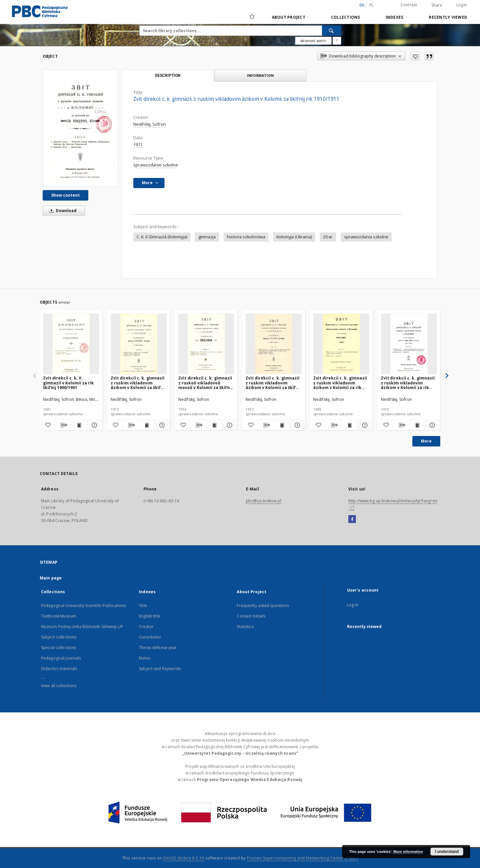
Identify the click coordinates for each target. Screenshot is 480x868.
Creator (146, 627)
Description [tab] (168, 76)
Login (462, 5)
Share (437, 5)
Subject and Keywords (160, 669)
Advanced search (313, 41)
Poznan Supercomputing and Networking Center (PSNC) (302, 858)
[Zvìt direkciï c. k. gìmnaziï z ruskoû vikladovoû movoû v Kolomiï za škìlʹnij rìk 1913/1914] (206, 344)
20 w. (328, 237)
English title (150, 616)
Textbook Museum (59, 616)
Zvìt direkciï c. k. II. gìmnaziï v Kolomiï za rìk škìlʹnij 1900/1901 (68, 383)
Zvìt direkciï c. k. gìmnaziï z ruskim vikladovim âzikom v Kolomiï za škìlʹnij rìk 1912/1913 (138, 383)
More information (408, 852)
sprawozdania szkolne (366, 237)
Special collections (58, 648)
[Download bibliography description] (63, 425)
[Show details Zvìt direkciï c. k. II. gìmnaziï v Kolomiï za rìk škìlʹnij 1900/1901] (94, 425)
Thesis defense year (158, 648)
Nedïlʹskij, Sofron (150, 124)
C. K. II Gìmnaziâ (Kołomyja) (162, 237)
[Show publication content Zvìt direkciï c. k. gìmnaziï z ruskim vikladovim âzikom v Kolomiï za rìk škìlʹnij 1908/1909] (349, 425)
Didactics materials (59, 669)
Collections (346, 17)
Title (143, 606)
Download (62, 211)
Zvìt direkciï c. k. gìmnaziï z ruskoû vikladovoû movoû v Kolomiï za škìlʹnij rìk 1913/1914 (205, 383)
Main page (51, 578)
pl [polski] (372, 5)
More (426, 441)
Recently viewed (448, 17)
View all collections (59, 686)
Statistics (245, 627)
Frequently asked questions (263, 606)
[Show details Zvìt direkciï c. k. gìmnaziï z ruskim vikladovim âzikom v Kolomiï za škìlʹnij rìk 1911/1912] (296, 425)
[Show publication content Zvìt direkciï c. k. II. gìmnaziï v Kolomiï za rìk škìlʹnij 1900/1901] (79, 425)
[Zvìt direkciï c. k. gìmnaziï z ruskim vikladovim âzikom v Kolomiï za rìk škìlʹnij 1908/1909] (341, 344)
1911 (138, 145)
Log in (353, 605)
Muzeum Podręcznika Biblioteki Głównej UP (82, 627)
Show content (65, 195)
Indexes (395, 17)
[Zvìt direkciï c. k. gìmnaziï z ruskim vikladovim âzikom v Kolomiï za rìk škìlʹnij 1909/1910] (409, 344)
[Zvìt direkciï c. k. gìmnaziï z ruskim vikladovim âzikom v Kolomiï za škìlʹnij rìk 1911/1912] (274, 344)
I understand (447, 852)
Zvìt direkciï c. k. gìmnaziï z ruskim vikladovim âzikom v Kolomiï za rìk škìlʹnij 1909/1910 (408, 383)
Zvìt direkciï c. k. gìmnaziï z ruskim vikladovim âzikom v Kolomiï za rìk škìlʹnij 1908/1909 (340, 383)
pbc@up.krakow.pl (264, 501)
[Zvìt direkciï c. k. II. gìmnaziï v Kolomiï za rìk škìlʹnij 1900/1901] (71, 344)
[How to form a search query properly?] (337, 41)
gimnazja (207, 237)
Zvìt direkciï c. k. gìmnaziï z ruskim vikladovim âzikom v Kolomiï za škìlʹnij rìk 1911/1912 (273, 383)
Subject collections (59, 637)
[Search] (332, 31)
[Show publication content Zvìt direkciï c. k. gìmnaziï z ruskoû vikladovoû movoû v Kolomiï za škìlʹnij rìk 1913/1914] (214, 425)
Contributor (150, 637)
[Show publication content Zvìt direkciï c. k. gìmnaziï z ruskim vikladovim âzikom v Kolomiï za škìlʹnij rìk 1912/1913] (147, 425)
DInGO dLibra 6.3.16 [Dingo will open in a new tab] (184, 858)
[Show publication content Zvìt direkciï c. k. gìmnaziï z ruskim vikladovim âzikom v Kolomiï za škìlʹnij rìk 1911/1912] (282, 425)
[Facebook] (352, 519)
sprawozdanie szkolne (156, 165)
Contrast (409, 5)
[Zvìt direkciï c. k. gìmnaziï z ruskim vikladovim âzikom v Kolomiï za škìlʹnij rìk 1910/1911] (80, 128)
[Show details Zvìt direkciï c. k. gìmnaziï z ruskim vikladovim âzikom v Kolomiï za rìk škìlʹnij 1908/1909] (364, 425)
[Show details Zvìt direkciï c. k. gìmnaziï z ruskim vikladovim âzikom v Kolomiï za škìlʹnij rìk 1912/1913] (161, 425)
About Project (289, 17)
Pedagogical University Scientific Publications (84, 606)
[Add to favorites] (415, 56)
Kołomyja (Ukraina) (294, 237)
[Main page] (252, 17)
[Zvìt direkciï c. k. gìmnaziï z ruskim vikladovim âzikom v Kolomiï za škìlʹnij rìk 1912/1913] (139, 344)
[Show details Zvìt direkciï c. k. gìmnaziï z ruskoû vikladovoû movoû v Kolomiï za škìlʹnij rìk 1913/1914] (229, 425)
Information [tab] (260, 75)
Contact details (251, 616)
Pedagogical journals (61, 658)
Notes (145, 658)
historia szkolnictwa (246, 237)
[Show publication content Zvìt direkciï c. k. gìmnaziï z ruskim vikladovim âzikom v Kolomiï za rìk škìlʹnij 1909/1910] (417, 425)
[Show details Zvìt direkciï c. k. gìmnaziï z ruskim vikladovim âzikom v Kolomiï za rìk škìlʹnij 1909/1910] (432, 425)
